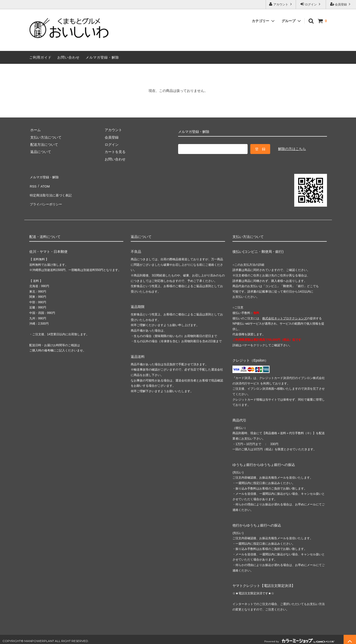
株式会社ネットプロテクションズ (285, 315)
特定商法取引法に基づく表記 (52, 191)
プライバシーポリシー (47, 198)
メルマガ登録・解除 (102, 57)
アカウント (281, 4)
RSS (33, 184)
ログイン (311, 4)
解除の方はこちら (292, 149)
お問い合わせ (68, 57)
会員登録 (341, 4)
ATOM (44, 184)
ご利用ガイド (40, 57)
